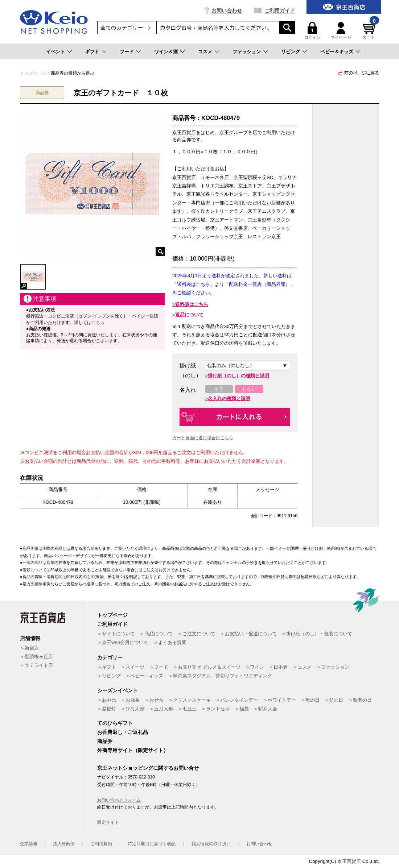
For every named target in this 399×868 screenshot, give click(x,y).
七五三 (190, 709)
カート (370, 31)
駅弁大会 (268, 709)
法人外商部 (64, 844)
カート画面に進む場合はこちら (203, 438)
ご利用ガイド (280, 11)
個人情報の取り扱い (211, 844)
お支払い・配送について (251, 634)
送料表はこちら (192, 304)
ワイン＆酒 (166, 52)
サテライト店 (39, 665)
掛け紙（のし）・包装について (319, 634)
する (219, 389)
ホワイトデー (282, 700)
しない (249, 389)
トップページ (112, 615)
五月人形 (164, 709)
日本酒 (281, 667)
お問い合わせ (227, 11)
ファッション (247, 52)
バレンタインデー (239, 700)
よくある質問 (172, 642)
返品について (189, 315)
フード (127, 52)
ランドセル (218, 709)
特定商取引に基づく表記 (152, 844)
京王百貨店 (349, 861)
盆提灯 (109, 709)
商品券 (105, 741)
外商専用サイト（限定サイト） (133, 750)
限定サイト (108, 822)
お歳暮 (133, 700)
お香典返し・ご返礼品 (123, 732)
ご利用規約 (101, 844)
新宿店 (32, 648)
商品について (159, 634)
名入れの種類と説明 (229, 398)
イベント (55, 52)
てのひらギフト (115, 723)
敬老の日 (362, 700)
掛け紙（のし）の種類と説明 (238, 376)
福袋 (244, 709)
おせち (157, 700)
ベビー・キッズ (147, 676)
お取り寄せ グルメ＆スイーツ (209, 667)
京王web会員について (125, 642)
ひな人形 (135, 709)
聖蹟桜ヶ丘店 (39, 657)
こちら (98, 323)
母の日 (312, 700)
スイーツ (135, 667)
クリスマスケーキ (192, 700)
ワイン (257, 667)
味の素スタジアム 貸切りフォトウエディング (223, 676)
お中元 (109, 700)
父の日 (336, 700)
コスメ (205, 52)
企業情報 (29, 844)
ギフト (92, 52)
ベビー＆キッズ (337, 52)
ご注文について (199, 634)
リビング (291, 52)
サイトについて (118, 634)
